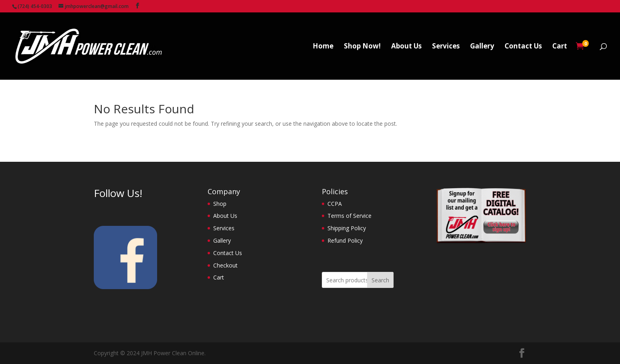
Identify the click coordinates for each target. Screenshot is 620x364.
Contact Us (523, 47)
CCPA (335, 204)
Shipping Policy (347, 228)
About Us (406, 47)
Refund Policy (345, 240)
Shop (220, 204)
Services (446, 47)
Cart (560, 47)
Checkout (225, 265)
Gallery (482, 47)
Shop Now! (362, 47)
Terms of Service (349, 216)
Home (323, 47)
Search (380, 280)
